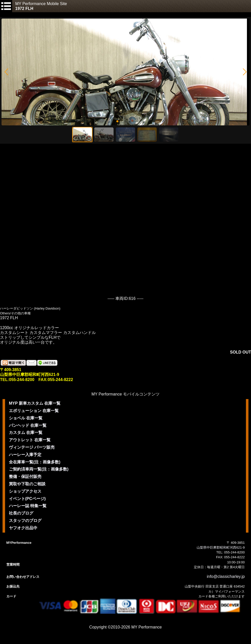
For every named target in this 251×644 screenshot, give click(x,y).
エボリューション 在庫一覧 (34, 411)
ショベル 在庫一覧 (26, 418)
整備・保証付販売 (25, 477)
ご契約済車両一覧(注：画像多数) (39, 469)
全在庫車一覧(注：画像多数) (35, 462)
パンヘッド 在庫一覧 (28, 425)
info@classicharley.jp (226, 576)
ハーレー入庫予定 (25, 455)
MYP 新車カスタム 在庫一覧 (35, 403)
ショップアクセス (25, 491)
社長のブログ (21, 513)
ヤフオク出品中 (23, 528)
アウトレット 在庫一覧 (30, 440)
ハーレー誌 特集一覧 (28, 506)
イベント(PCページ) (27, 499)
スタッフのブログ (25, 521)
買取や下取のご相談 (27, 484)
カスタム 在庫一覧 (26, 433)
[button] (6, 72)
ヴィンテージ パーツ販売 (32, 447)
